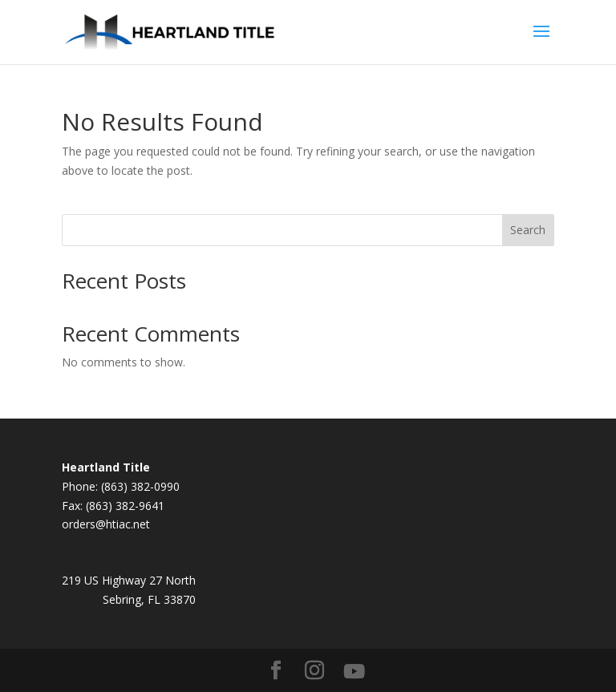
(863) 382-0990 (140, 486)
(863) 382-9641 (125, 506)
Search (528, 230)
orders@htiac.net (106, 524)
